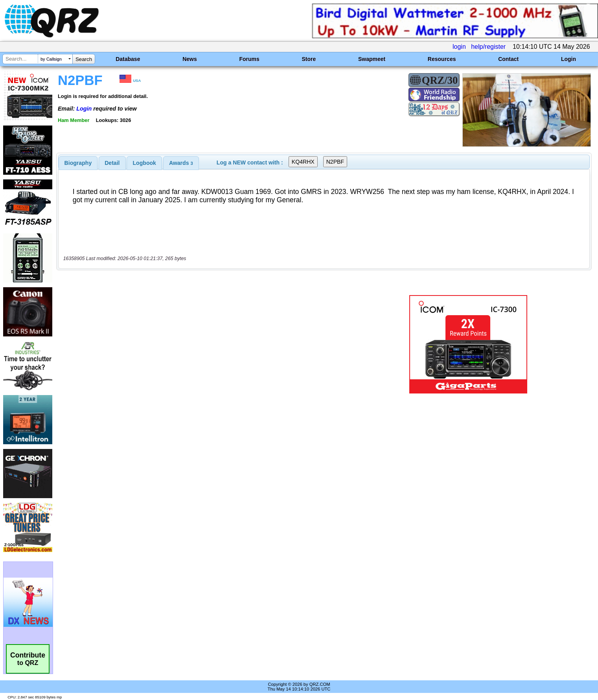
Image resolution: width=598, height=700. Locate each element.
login (459, 47)
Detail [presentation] (112, 163)
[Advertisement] (207, 344)
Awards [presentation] (181, 163)
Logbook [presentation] (144, 163)
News (190, 59)
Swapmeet (372, 59)
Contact (508, 59)
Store (309, 59)
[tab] (78, 163)
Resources (442, 59)
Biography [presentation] (78, 163)
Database (128, 59)
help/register (488, 47)
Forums (249, 59)
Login (569, 59)
